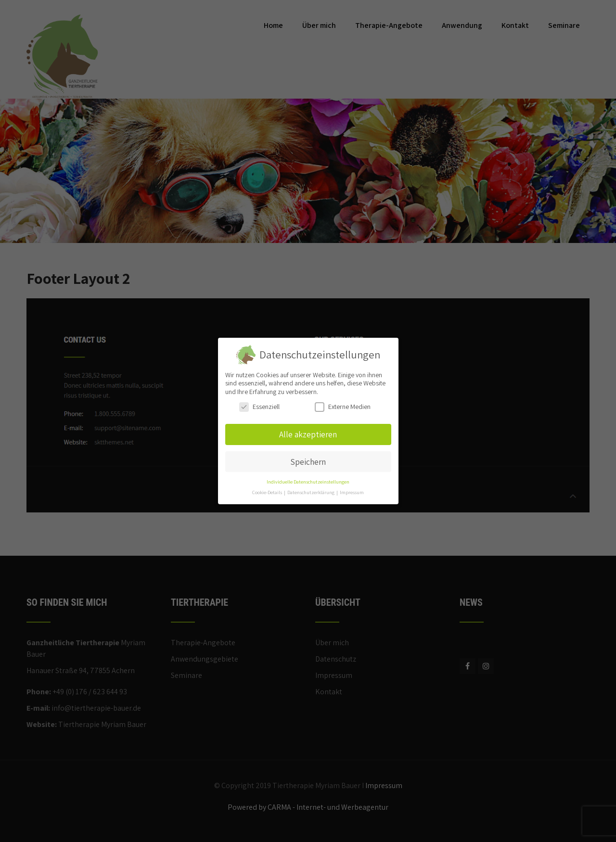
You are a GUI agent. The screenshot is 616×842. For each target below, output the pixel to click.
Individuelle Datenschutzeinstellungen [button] (308, 482)
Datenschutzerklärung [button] (311, 492)
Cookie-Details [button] (268, 492)
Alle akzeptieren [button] (308, 434)
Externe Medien (343, 407)
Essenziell (259, 407)
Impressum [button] (352, 492)
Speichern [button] (308, 462)
